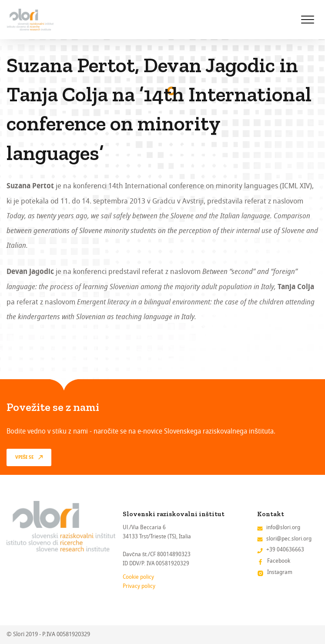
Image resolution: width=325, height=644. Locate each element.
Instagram (280, 572)
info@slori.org (283, 527)
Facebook (279, 561)
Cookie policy (138, 577)
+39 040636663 (285, 549)
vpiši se (25, 457)
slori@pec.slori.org (289, 539)
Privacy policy (139, 586)
